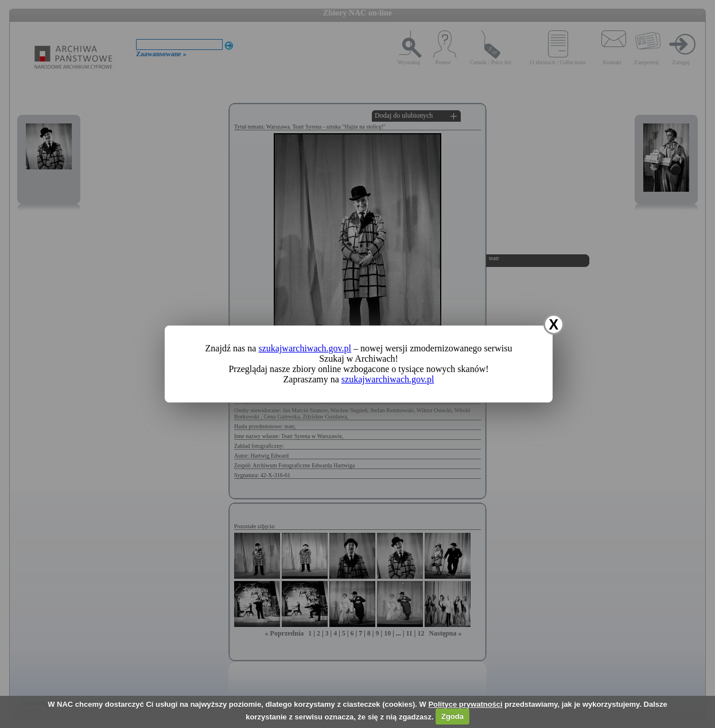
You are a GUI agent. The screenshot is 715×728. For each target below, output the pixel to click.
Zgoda (452, 716)
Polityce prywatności (465, 704)
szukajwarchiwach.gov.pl (305, 348)
